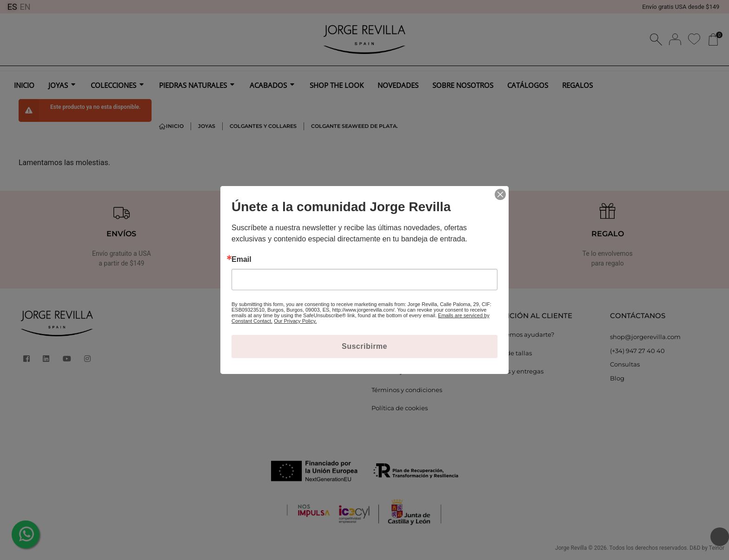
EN (25, 7)
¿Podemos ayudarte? (522, 334)
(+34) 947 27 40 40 (637, 351)
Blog (617, 378)
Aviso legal (388, 334)
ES (12, 7)
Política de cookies (400, 408)
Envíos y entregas (517, 371)
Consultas (625, 364)
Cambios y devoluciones (408, 371)
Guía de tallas (511, 353)
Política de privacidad (404, 353)
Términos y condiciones (407, 390)
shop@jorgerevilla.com (645, 337)
